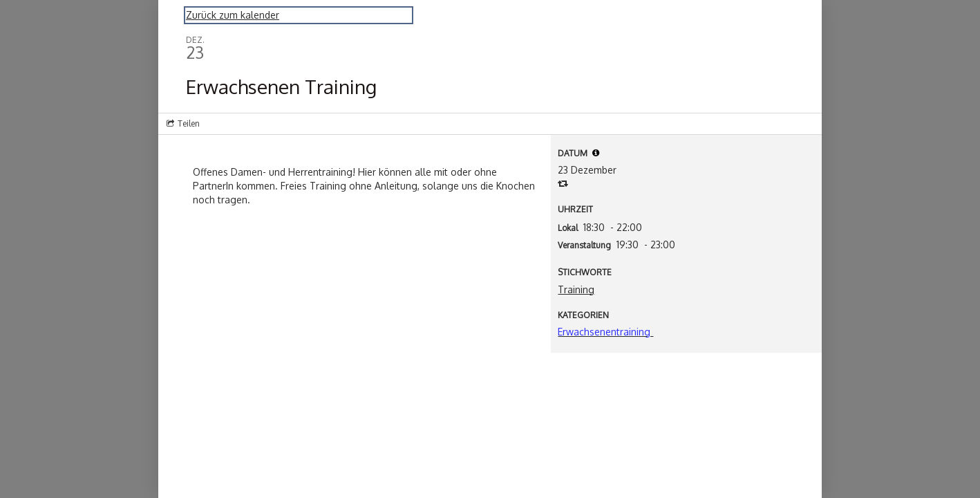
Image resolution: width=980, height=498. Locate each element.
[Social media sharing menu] (182, 124)
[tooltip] (596, 153)
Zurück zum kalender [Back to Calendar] (233, 15)
